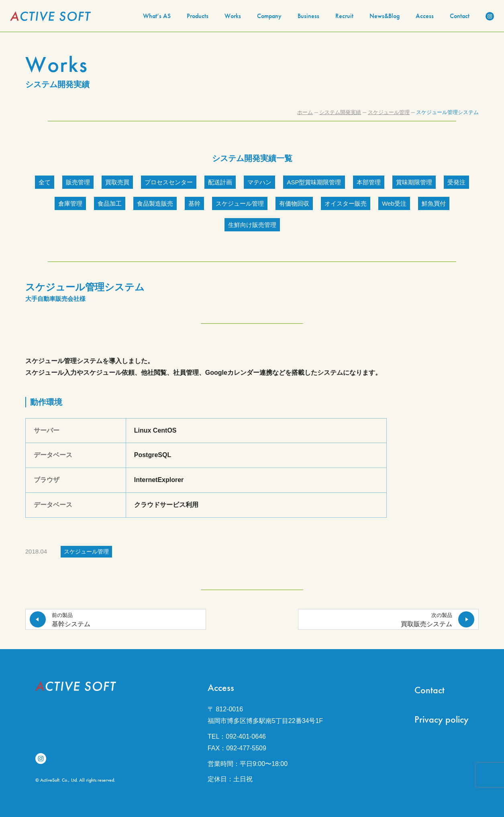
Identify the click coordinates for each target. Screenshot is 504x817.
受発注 (456, 182)
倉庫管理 (70, 203)
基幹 (194, 203)
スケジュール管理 (240, 203)
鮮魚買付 (434, 203)
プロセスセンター (169, 182)
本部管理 (369, 182)
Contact (430, 690)
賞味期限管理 (414, 182)
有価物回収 (294, 203)
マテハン (259, 182)
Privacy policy (442, 719)
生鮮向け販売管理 (252, 225)
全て (45, 182)
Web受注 (394, 203)
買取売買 (117, 182)
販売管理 (78, 182)
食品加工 (110, 203)
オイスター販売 (346, 203)
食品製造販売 (155, 203)
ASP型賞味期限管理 (314, 182)
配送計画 (220, 182)
